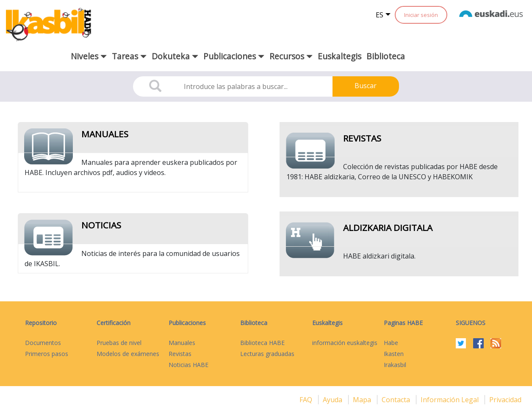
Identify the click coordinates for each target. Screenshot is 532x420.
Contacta (397, 400)
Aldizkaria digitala (388, 228)
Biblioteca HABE (262, 343)
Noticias (101, 225)
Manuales (105, 134)
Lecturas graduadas (267, 354)
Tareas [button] (129, 56)
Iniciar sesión (421, 15)
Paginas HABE (403, 323)
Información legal (450, 400)
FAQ (307, 400)
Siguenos (471, 323)
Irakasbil (395, 365)
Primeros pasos (47, 354)
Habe (391, 343)
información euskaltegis (345, 343)
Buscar (366, 86)
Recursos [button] (291, 56)
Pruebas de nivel (119, 343)
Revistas (362, 138)
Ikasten (394, 354)
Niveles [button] (89, 56)
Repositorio (41, 323)
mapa (363, 400)
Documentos (43, 343)
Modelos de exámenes (128, 354)
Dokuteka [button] (175, 56)
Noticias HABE (188, 365)
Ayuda (333, 400)
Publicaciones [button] (234, 56)
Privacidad (505, 400)
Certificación (114, 323)
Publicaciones (187, 323)
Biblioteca (386, 56)
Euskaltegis (339, 56)
